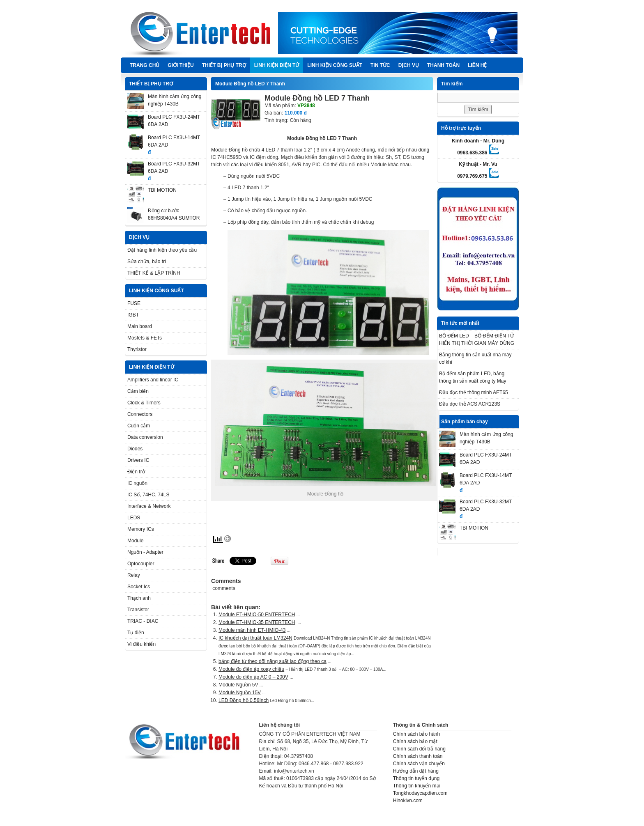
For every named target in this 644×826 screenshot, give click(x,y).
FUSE (134, 303)
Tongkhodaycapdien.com (420, 793)
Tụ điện (136, 633)
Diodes (135, 449)
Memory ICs (141, 529)
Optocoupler (141, 564)
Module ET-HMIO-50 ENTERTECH (257, 615)
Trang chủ (145, 65)
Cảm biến (138, 391)
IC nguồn (137, 483)
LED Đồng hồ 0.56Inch (244, 700)
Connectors (140, 414)
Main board (140, 326)
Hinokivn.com (408, 801)
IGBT (133, 315)
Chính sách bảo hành (416, 734)
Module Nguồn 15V (240, 693)
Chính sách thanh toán (418, 756)
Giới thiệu (181, 65)
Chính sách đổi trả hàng (419, 749)
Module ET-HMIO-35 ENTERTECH (257, 622)
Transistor (138, 610)
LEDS (134, 518)
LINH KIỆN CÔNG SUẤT (335, 65)
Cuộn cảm (139, 426)
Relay (134, 575)
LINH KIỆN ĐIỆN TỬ (277, 65)
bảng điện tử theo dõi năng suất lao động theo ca (273, 661)
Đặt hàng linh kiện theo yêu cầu (162, 250)
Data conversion (145, 437)
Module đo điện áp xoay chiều (251, 669)
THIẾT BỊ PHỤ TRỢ (224, 65)
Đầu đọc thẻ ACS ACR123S (470, 404)
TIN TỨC (380, 65)
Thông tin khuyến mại (417, 786)
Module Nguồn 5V (238, 685)
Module (135, 541)
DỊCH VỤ (409, 65)
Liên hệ (477, 65)
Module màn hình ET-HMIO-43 (252, 630)
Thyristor (137, 349)
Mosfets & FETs (145, 338)
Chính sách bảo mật (415, 741)
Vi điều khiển (141, 644)
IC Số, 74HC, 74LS (148, 495)
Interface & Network (149, 506)
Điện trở (136, 472)
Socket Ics (139, 587)
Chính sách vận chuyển (419, 764)
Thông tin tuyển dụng (416, 778)
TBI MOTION (162, 190)
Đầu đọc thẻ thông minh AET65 (474, 392)
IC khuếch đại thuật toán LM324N (255, 638)
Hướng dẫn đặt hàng (416, 771)
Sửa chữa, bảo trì (147, 262)
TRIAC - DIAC (143, 621)
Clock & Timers (144, 403)
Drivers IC (138, 460)
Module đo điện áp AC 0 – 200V (253, 677)
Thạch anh (139, 598)
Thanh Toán (443, 65)
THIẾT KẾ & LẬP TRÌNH (154, 273)
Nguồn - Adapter (145, 552)
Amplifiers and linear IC (153, 380)
